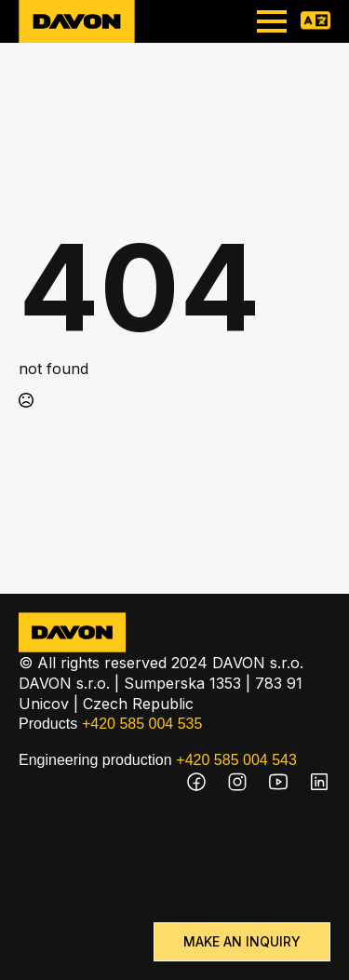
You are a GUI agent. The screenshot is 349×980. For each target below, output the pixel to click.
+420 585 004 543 (236, 760)
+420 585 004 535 (142, 724)
